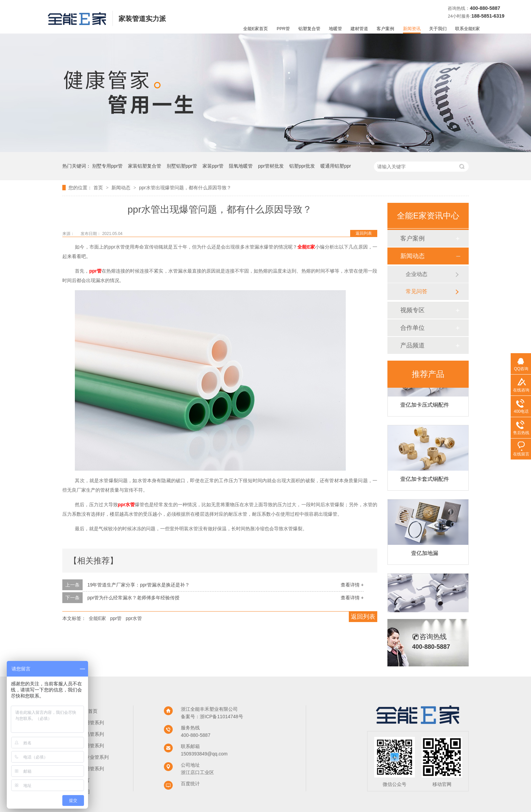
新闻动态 (122, 188)
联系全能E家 (468, 29)
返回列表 (364, 233)
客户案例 (385, 29)
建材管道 (359, 29)
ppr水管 (134, 618)
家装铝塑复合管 (145, 166)
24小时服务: (460, 16)
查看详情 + (352, 585)
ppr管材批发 (271, 166)
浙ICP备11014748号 (221, 717)
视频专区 (412, 310)
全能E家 (97, 618)
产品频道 (412, 345)
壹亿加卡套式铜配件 (425, 480)
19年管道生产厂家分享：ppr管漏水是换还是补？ (139, 585)
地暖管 (335, 29)
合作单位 (412, 328)
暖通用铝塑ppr (336, 166)
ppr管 (116, 618)
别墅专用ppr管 (107, 166)
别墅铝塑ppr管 (182, 166)
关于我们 (438, 29)
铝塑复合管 (309, 29)
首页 (99, 188)
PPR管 (283, 29)
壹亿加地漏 (425, 554)
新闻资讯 (412, 29)
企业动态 (417, 274)
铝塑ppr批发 (302, 166)
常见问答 (417, 291)
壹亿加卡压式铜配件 (425, 406)
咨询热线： (459, 8)
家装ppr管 (213, 166)
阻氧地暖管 (241, 166)
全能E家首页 (256, 29)
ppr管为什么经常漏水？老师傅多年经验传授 (133, 598)
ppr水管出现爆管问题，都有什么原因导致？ (185, 188)
